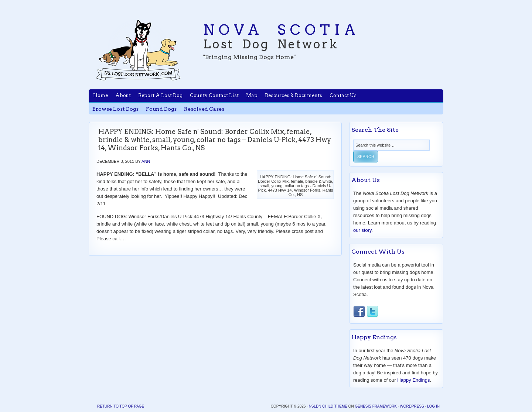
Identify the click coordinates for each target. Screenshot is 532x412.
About (123, 95)
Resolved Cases (204, 109)
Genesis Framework (376, 406)
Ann (146, 161)
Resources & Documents (294, 95)
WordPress (412, 406)
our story (362, 230)
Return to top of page (121, 406)
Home (100, 95)
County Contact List (214, 95)
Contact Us (343, 95)
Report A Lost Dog (160, 95)
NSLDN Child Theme (328, 406)
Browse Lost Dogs (115, 109)
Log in (433, 406)
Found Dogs (161, 109)
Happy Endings (413, 380)
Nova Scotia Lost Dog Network (139, 50)
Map (252, 95)
